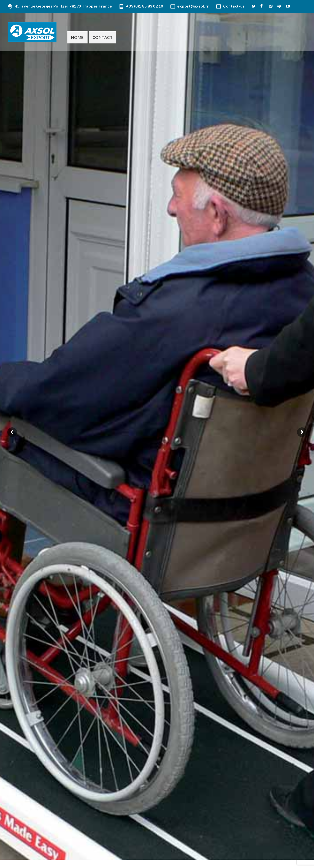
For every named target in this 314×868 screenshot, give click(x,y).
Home (77, 37)
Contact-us (234, 6)
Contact (103, 37)
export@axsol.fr (193, 6)
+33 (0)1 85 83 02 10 (145, 6)
